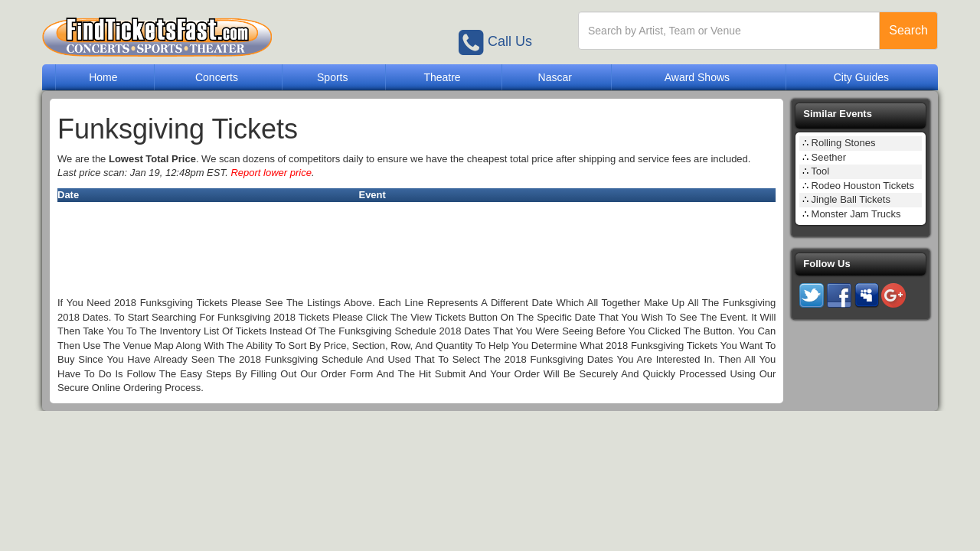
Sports (332, 77)
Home (103, 77)
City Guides (861, 77)
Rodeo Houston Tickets (863, 186)
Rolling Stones (844, 143)
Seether (829, 157)
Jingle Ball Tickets (851, 199)
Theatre (442, 77)
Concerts (217, 77)
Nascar (555, 77)
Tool (820, 171)
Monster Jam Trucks (856, 214)
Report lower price (271, 173)
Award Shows (697, 77)
